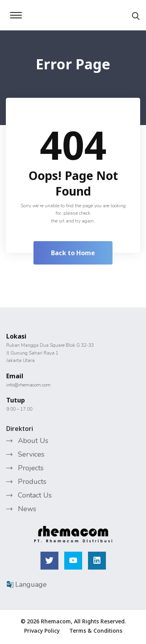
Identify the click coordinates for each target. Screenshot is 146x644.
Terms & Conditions (96, 631)
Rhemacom (56, 621)
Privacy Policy (42, 631)
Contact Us (35, 495)
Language (26, 584)
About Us (33, 441)
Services (31, 454)
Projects (31, 468)
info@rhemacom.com (28, 385)
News (27, 509)
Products (32, 482)
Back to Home (73, 253)
